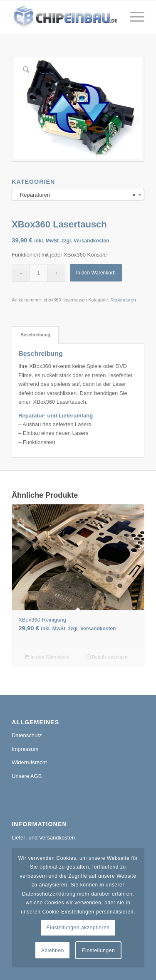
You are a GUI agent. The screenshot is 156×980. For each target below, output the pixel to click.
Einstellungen (99, 950)
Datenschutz (27, 735)
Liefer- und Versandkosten (43, 838)
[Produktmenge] (38, 273)
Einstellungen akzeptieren (78, 928)
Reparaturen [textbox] (76, 195)
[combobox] (78, 195)
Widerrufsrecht (29, 762)
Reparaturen (123, 300)
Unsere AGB (27, 776)
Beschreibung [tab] (35, 335)
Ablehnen (53, 950)
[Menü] (133, 17)
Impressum (25, 749)
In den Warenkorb (96, 273)
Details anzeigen (107, 657)
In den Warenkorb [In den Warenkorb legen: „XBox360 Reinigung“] (47, 657)
